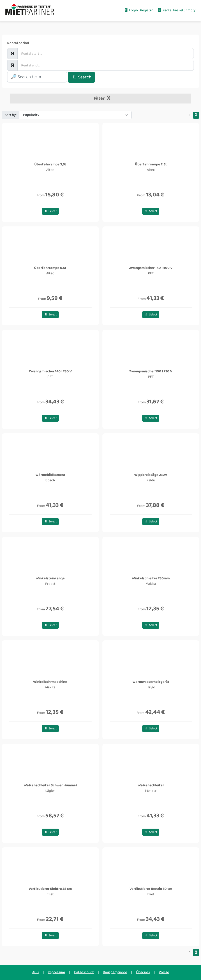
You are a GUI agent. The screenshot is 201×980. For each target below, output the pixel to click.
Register (147, 10)
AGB (36, 972)
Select (50, 211)
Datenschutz (84, 972)
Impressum (56, 972)
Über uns (143, 972)
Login (131, 10)
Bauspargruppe (115, 972)
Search (81, 77)
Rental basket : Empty (176, 10)
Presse (164, 972)
